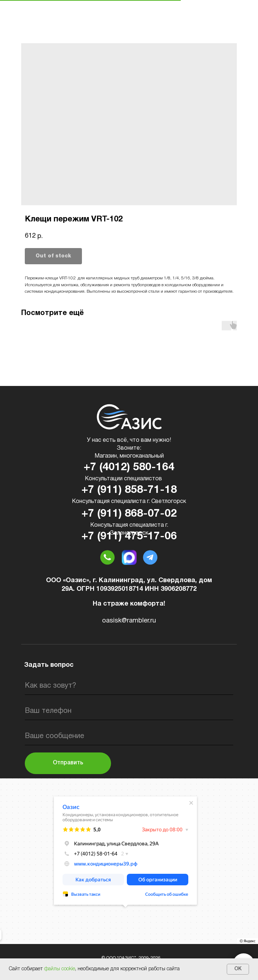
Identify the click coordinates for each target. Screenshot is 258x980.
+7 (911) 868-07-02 (129, 514)
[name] (129, 686)
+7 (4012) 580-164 (129, 467)
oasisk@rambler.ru (129, 621)
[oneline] (129, 736)
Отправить (68, 763)
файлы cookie (60, 969)
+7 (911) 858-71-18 (129, 490)
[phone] (129, 711)
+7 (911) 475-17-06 (129, 537)
